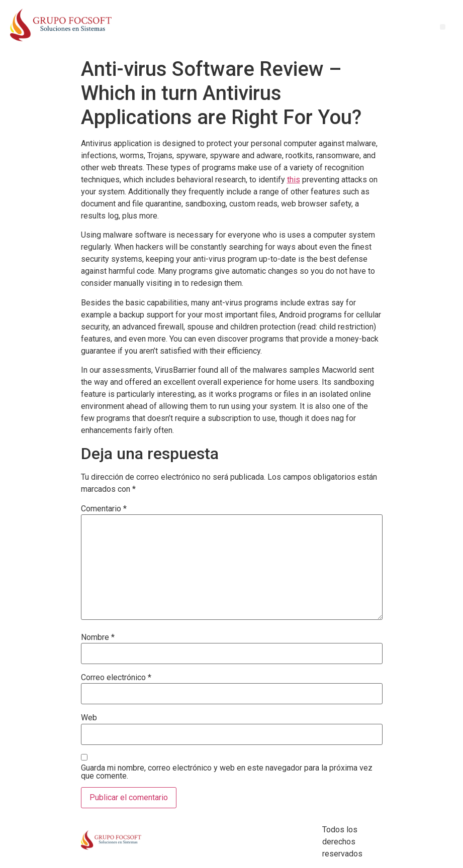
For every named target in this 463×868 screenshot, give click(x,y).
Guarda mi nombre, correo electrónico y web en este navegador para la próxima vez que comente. (227, 772)
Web (89, 718)
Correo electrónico (116, 678)
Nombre (98, 637)
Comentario (104, 509)
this (294, 180)
